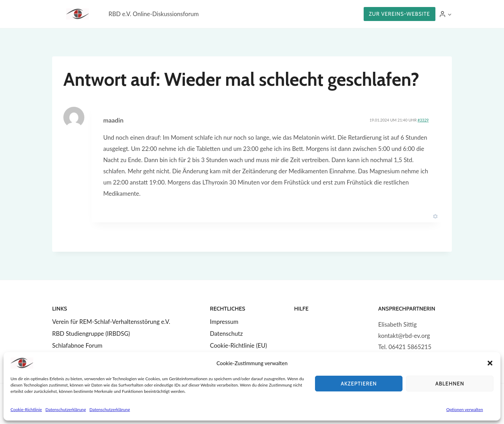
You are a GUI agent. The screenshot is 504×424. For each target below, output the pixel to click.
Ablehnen (450, 384)
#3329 (423, 120)
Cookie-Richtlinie (26, 409)
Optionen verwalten (465, 409)
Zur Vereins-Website (400, 14)
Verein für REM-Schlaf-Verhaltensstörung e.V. (111, 322)
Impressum (224, 322)
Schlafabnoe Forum (77, 345)
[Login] (445, 14)
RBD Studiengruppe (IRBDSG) (91, 333)
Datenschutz (226, 333)
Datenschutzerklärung (66, 409)
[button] (490, 363)
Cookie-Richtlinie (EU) (239, 345)
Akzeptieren (359, 384)
